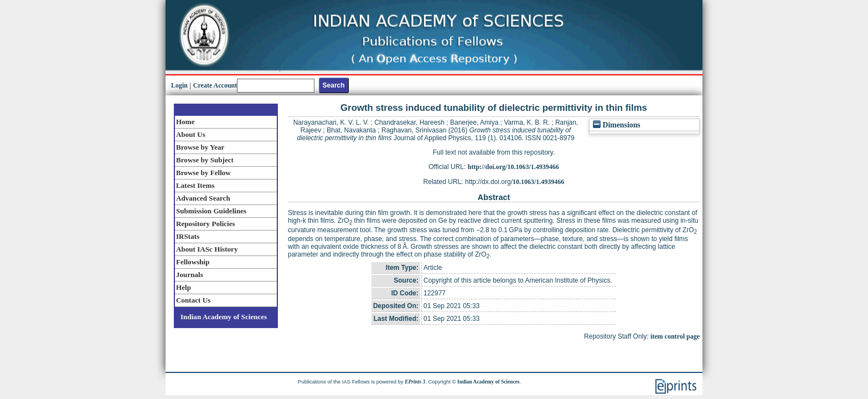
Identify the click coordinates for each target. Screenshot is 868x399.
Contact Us (193, 300)
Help (184, 287)
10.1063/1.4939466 (538, 182)
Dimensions (617, 125)
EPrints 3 (415, 382)
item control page (675, 336)
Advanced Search (203, 198)
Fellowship (193, 262)
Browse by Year (200, 147)
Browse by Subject (205, 160)
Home (185, 122)
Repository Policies (206, 224)
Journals (190, 275)
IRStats (188, 236)
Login (179, 85)
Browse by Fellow (203, 173)
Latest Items (195, 185)
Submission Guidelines (211, 211)
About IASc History (207, 249)
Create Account (215, 85)
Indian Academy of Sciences (224, 317)
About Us (191, 134)
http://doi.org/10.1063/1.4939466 (513, 167)
